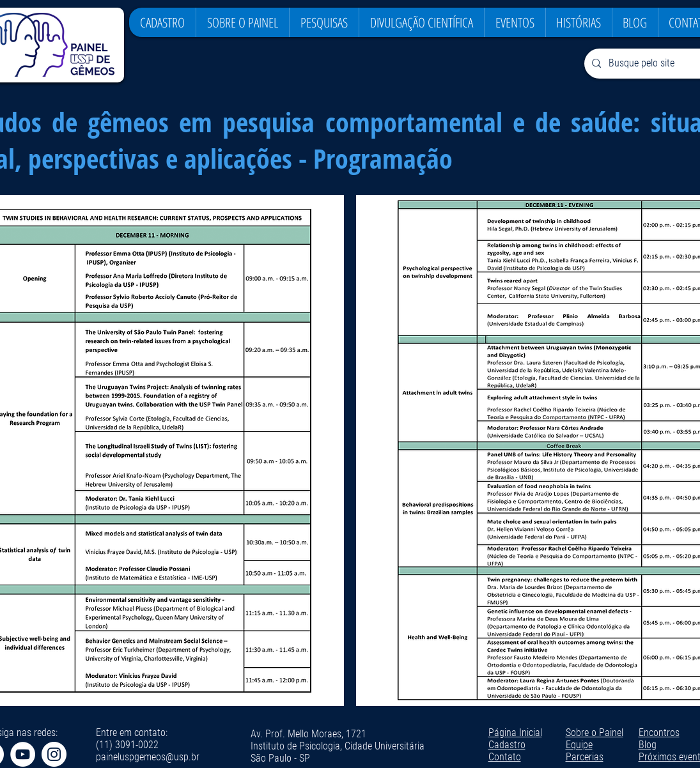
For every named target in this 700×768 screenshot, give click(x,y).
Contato (505, 757)
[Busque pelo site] (651, 64)
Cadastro (507, 745)
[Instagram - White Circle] (54, 754)
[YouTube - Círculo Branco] (23, 754)
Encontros (659, 733)
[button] (242, 22)
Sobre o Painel (595, 733)
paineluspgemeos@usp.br (148, 757)
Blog (648, 745)
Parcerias (585, 757)
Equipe (579, 745)
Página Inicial (515, 733)
